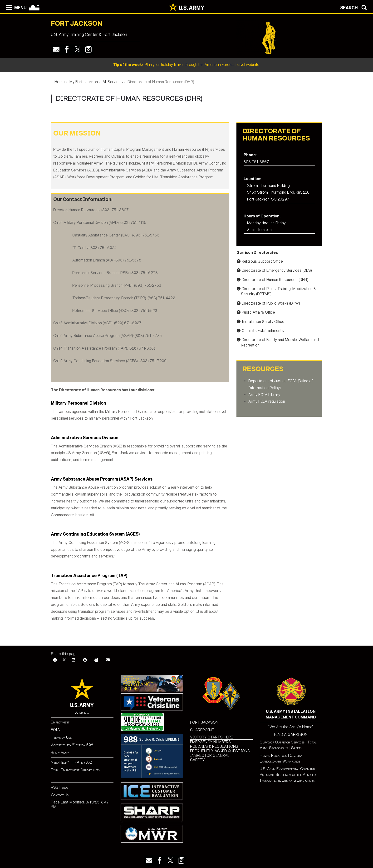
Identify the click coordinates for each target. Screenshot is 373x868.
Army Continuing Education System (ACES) (95, 534)
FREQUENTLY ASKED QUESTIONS (220, 751)
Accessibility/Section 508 (72, 745)
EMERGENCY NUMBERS (211, 742)
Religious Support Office (262, 261)
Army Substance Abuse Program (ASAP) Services (102, 479)
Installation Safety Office (263, 322)
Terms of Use (61, 737)
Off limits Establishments (263, 331)
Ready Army (60, 753)
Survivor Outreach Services (282, 742)
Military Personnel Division (79, 403)
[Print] (96, 660)
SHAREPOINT (202, 730)
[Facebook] (55, 660)
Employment (60, 722)
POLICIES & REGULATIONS (214, 746)
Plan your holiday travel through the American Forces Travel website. (187, 65)
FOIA (55, 730)
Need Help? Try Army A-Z (72, 762)
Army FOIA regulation (267, 401)
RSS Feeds (59, 787)
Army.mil (82, 712)
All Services (113, 82)
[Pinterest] (85, 660)
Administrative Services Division (85, 438)
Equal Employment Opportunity (76, 770)
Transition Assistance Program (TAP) (89, 576)
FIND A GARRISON (291, 735)
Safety (297, 748)
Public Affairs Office (258, 312)
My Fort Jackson (84, 82)
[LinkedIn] (74, 660)
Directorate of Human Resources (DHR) (275, 280)
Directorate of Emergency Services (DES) (277, 270)
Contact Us (60, 795)
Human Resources (273, 755)
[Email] (108, 660)
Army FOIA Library (264, 395)
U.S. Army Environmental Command (287, 769)
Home (60, 82)
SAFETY (197, 760)
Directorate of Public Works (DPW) (271, 303)
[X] (64, 660)
